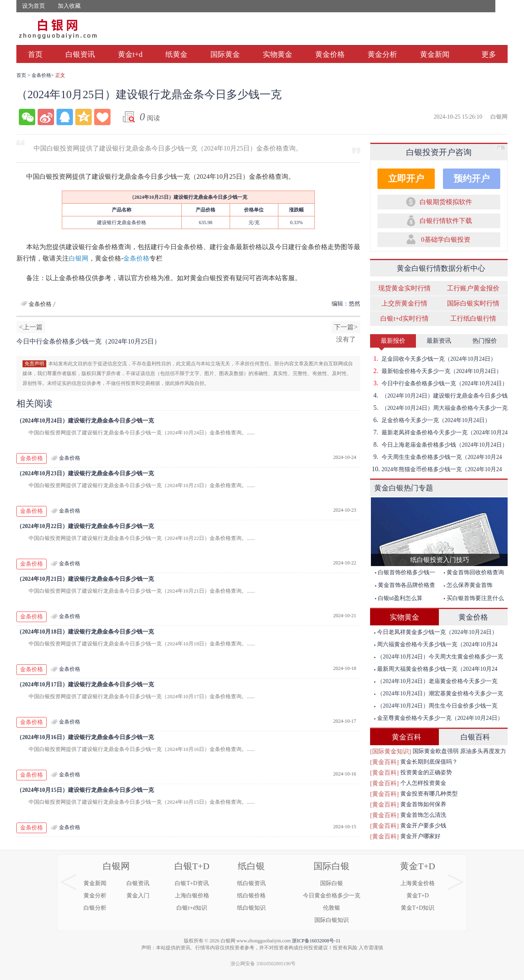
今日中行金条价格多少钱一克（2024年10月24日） (439, 383)
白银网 (79, 258)
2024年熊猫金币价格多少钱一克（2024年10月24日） (436, 469)
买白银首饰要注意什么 (474, 598)
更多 (489, 54)
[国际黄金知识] (391, 751)
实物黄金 (278, 54)
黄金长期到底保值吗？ (429, 762)
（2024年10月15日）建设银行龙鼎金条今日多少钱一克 (85, 790)
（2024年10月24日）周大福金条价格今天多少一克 (439, 408)
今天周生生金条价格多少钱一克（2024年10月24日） (436, 457)
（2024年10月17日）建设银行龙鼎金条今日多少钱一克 (85, 684)
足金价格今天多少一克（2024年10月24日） (430, 420)
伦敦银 (332, 908)
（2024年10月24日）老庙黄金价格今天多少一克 (436, 681)
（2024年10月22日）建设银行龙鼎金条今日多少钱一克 (85, 526)
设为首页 (34, 6)
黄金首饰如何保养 (423, 804)
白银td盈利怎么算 (399, 598)
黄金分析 (382, 54)
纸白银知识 (251, 908)
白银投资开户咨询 (439, 152)
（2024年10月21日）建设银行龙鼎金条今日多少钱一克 (85, 579)
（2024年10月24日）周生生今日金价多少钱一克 (436, 706)
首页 (35, 54)
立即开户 (406, 179)
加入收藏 (69, 6)
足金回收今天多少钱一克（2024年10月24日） (433, 359)
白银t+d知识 (192, 908)
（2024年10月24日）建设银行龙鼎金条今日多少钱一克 (85, 421)
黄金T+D (418, 866)
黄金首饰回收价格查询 (474, 572)
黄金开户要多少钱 (423, 826)
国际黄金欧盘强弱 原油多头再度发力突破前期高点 (459, 752)
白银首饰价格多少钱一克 (403, 574)
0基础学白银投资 (446, 239)
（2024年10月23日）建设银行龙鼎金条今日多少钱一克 (85, 473)
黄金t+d (130, 54)
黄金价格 (330, 54)
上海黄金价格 (418, 883)
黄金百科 (407, 737)
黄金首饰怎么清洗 (423, 815)
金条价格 (41, 75)
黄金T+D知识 (418, 908)
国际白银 (332, 866)
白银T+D (192, 866)
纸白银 (251, 866)
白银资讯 (80, 54)
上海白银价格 (192, 896)
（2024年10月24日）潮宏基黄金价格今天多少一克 (439, 693)
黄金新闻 (435, 54)
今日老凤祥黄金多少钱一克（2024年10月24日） (436, 632)
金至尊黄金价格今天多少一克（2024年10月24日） (439, 718)
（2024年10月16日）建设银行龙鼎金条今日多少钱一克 (85, 737)
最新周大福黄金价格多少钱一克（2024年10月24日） (434, 671)
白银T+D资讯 (192, 883)
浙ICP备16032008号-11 (316, 941)
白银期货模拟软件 (446, 202)
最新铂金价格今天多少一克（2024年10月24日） (436, 371)
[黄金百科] (384, 762)
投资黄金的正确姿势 (426, 772)
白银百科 (475, 737)
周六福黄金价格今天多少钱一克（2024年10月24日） (434, 646)
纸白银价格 (251, 896)
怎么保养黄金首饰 (468, 585)
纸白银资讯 (251, 883)
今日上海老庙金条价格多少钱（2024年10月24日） (439, 445)
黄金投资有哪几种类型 (429, 794)
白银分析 (95, 908)
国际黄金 (225, 54)
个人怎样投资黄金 (423, 783)
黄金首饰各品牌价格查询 (403, 587)
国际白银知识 (332, 920)
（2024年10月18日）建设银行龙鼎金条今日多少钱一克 (85, 632)
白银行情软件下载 (446, 221)
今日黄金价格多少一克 (332, 896)
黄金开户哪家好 (420, 836)
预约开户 (472, 179)
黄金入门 (138, 896)
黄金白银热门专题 (404, 488)
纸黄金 (176, 54)
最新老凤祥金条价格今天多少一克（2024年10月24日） (439, 432)
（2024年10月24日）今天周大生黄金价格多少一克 (439, 657)
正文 (60, 75)
